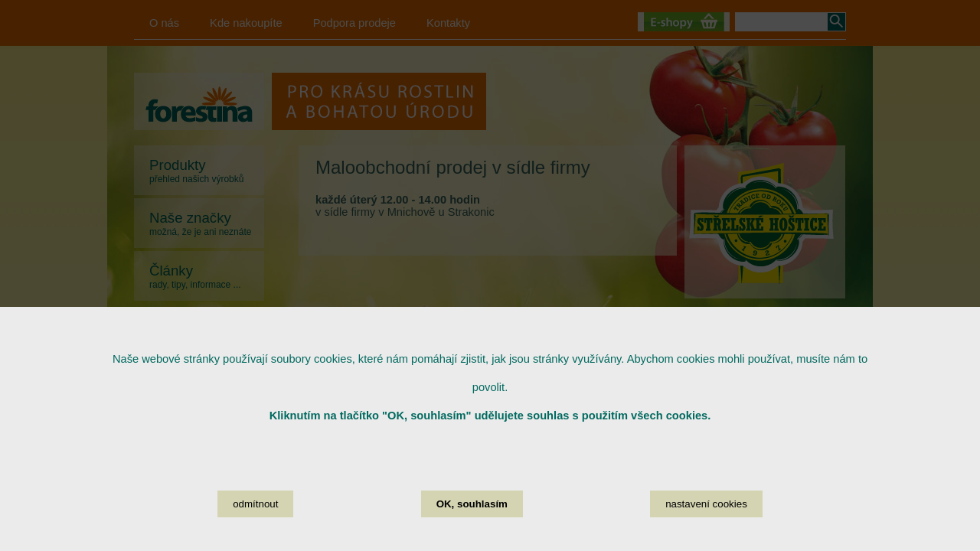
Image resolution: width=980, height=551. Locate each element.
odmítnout (255, 515)
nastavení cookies (706, 515)
